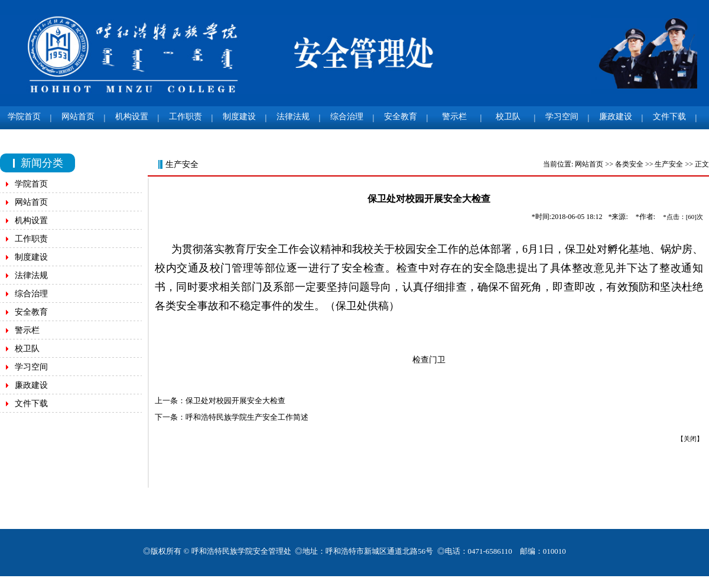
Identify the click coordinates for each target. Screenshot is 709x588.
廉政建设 (616, 117)
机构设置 (132, 117)
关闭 (693, 439)
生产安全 (672, 164)
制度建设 (239, 117)
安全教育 (401, 117)
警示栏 (454, 117)
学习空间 (562, 117)
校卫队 (508, 117)
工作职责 (186, 117)
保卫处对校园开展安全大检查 (238, 401)
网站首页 (78, 117)
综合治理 (347, 117)
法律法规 (293, 117)
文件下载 (669, 117)
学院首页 (24, 117)
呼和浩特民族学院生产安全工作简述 (250, 417)
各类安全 (632, 164)
